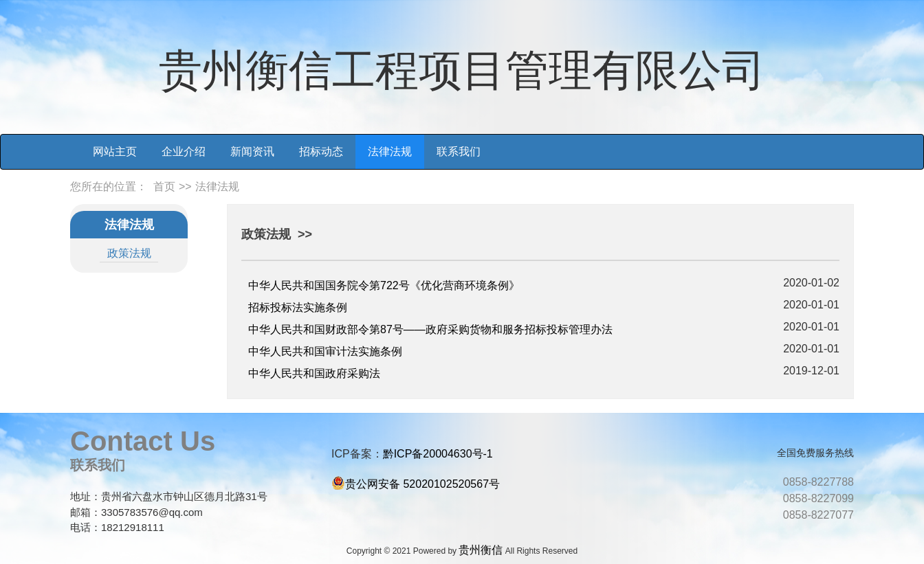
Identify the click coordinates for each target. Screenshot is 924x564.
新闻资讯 (252, 151)
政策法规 (129, 253)
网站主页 (115, 151)
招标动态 (321, 151)
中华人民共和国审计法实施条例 (325, 351)
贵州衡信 (481, 550)
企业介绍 (184, 151)
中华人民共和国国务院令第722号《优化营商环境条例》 (384, 285)
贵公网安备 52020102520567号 (422, 484)
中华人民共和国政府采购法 (314, 373)
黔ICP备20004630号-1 (438, 454)
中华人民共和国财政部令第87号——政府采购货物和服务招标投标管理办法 (430, 329)
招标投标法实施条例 (298, 307)
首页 (164, 187)
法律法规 (390, 151)
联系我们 (459, 151)
